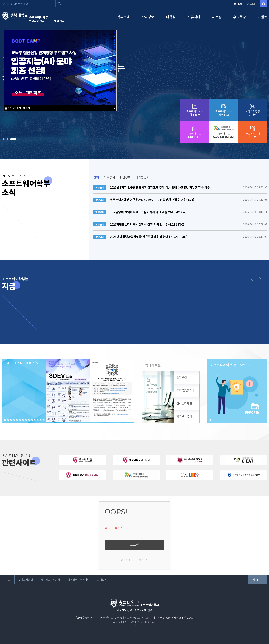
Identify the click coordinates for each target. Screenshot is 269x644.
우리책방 (239, 17)
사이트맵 (102, 580)
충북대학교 (195, 135)
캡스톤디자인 (184, 403)
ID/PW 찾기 (127, 560)
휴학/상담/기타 (185, 390)
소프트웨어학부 (195, 113)
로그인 (134, 545)
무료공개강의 (253, 135)
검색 (59, 4)
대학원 (171, 17)
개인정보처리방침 (50, 580)
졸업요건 (182, 377)
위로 (258, 580)
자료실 (217, 17)
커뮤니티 (194, 17)
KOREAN (238, 4)
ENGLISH (251, 4)
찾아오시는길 (26, 580)
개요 (8, 580)
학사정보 (148, 17)
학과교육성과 (184, 416)
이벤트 (262, 17)
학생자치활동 (253, 113)
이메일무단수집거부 (79, 580)
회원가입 (144, 560)
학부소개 (123, 17)
